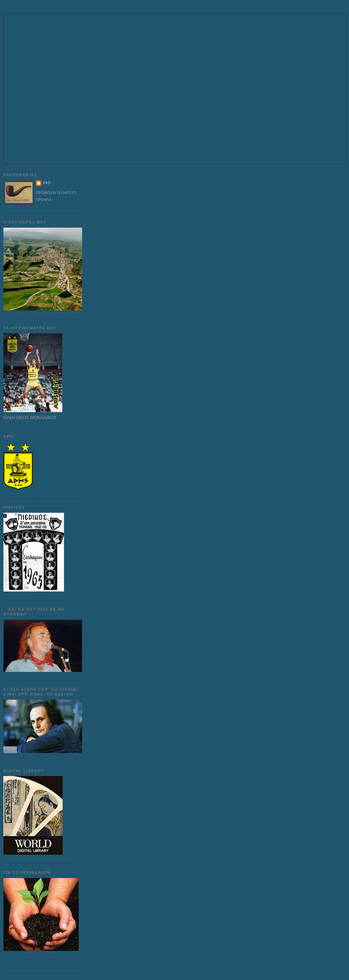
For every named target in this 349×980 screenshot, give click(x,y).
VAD (47, 183)
